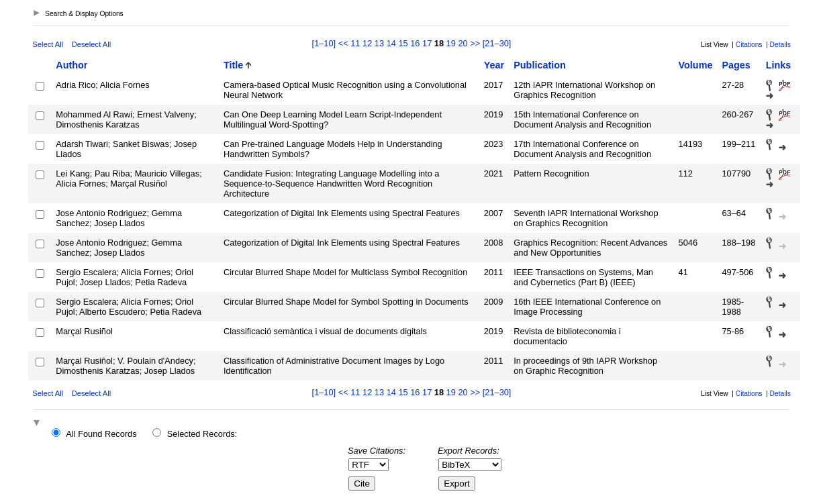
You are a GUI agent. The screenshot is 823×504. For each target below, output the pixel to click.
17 (427, 43)
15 (403, 43)
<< (343, 43)
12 (367, 43)
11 (355, 43)
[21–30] (497, 43)
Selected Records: (202, 434)
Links (779, 65)
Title (233, 65)
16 (415, 43)
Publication (540, 65)
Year (494, 65)
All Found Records (101, 434)
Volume (696, 65)
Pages (736, 65)
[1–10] (325, 43)
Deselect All (91, 44)
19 (451, 43)
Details (780, 45)
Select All (48, 44)
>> (475, 43)
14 (391, 43)
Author (71, 65)
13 (379, 43)
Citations (749, 45)
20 (463, 43)
